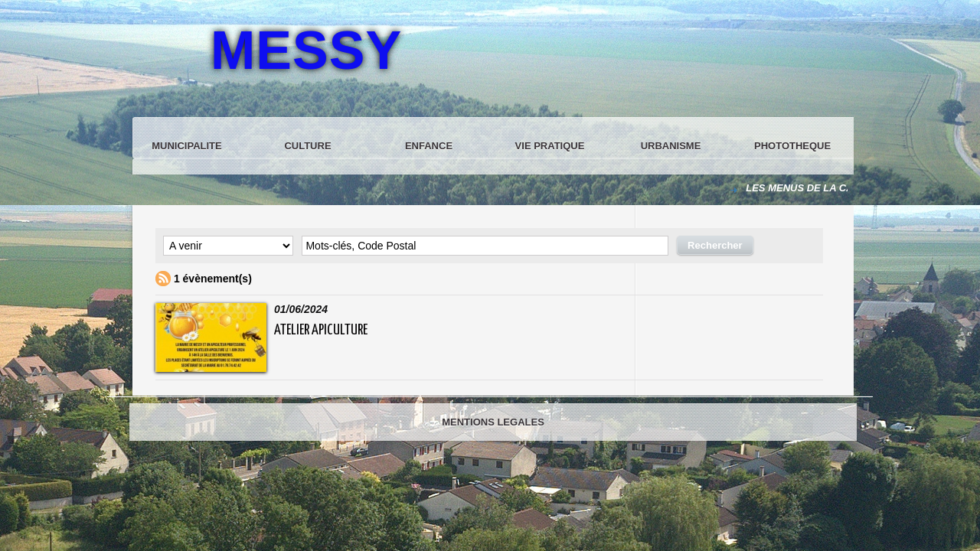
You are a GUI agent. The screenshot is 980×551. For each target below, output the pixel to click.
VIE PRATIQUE (550, 146)
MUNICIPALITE (186, 146)
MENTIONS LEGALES (493, 422)
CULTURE (307, 146)
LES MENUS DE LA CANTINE (816, 188)
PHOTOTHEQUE (792, 146)
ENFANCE (429, 146)
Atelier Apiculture (321, 330)
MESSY (306, 51)
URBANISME (671, 146)
